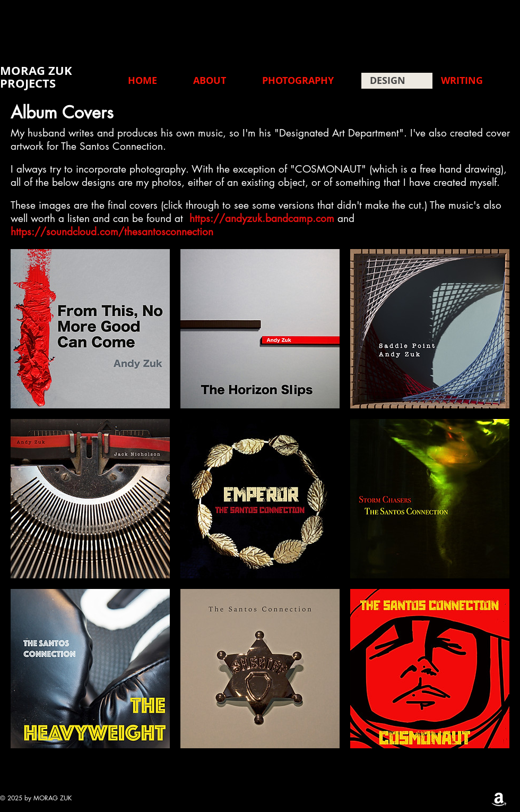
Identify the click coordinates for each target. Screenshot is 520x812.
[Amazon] (499, 798)
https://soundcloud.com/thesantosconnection (112, 232)
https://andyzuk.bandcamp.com (262, 219)
